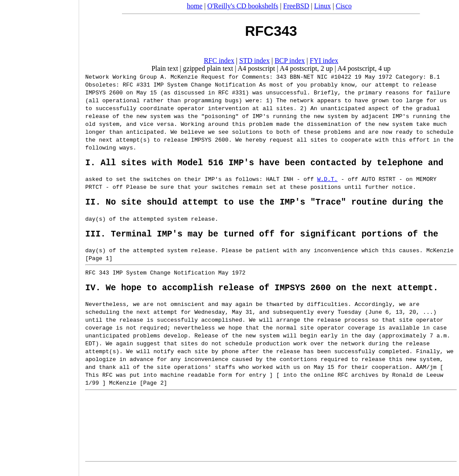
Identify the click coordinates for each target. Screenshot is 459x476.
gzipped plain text (208, 68)
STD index (254, 61)
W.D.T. (327, 181)
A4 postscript (257, 68)
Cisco (344, 6)
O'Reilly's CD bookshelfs (243, 6)
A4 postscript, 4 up (364, 68)
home (195, 6)
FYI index (324, 61)
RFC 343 (97, 279)
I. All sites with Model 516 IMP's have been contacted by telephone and (264, 164)
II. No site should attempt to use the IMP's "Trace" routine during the (264, 206)
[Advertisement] (39, 235)
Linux (323, 6)
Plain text (165, 68)
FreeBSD (296, 6)
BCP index (290, 61)
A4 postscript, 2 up (306, 68)
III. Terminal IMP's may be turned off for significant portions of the (262, 240)
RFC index (219, 61)
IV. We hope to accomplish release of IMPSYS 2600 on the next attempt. (262, 296)
